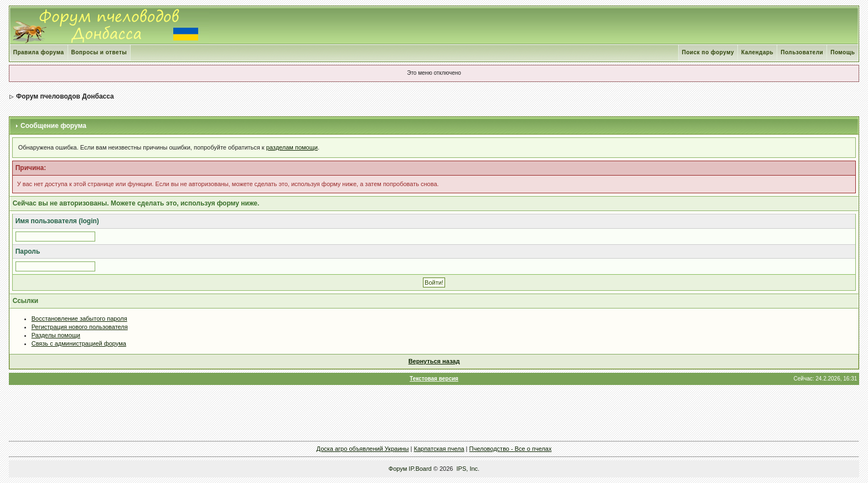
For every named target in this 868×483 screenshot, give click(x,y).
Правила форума (39, 52)
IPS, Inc (467, 469)
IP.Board (420, 469)
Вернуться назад (434, 361)
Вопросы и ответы (99, 52)
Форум (398, 469)
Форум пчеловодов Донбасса (65, 96)
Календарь (757, 52)
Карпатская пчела (439, 449)
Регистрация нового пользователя (80, 327)
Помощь (843, 52)
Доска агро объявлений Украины (363, 449)
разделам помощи (292, 147)
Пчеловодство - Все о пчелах (511, 449)
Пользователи (802, 52)
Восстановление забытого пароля (79, 318)
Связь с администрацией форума (79, 343)
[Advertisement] (434, 413)
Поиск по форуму (708, 52)
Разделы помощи (56, 335)
